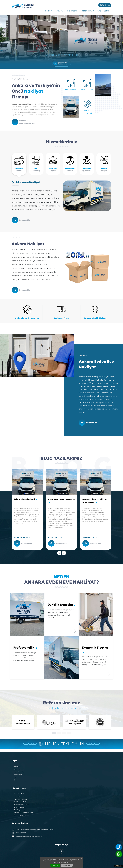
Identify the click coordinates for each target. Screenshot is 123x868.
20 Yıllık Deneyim (61, 605)
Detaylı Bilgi (67, 865)
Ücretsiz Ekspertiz (19, 816)
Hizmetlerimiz (73, 11)
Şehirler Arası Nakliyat (26, 182)
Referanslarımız (61, 703)
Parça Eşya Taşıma (19, 800)
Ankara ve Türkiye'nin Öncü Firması (36, 91)
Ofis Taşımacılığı (19, 797)
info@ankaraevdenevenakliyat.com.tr (27, 837)
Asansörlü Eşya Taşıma (21, 805)
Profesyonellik (25, 648)
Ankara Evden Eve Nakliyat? (61, 580)
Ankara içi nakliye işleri (25, 500)
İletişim (107, 11)
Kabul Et (55, 865)
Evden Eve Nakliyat (19, 794)
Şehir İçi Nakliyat (19, 808)
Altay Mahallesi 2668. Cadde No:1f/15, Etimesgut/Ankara (33, 829)
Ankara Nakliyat (28, 244)
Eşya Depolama (18, 810)
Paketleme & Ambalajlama (22, 813)
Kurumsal (60, 11)
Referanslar (88, 11)
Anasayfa (48, 11)
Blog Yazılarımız (61, 459)
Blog (99, 11)
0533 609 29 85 (19, 833)
